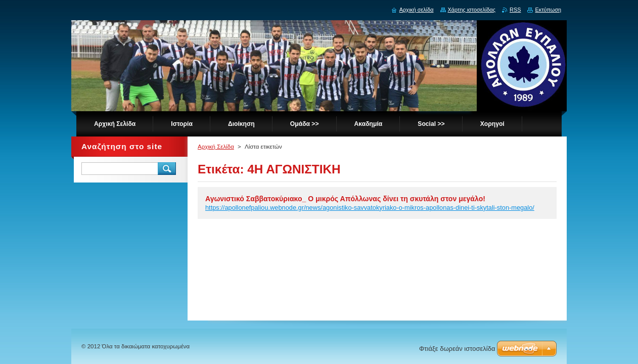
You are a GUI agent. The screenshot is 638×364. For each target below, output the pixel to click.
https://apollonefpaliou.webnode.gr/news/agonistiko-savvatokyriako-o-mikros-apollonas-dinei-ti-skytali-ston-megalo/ (370, 208)
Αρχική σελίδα (417, 10)
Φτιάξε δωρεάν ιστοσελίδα (457, 349)
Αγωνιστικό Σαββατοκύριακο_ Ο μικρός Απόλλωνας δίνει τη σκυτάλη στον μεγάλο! (345, 199)
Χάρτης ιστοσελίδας (472, 10)
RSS (515, 10)
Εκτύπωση (548, 10)
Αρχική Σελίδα (216, 147)
